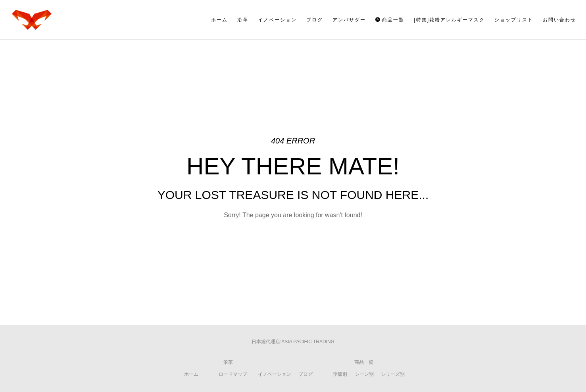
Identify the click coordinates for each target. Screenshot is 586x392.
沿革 (228, 362)
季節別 (340, 374)
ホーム (191, 374)
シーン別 (364, 374)
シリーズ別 (393, 374)
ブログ (305, 374)
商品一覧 (364, 362)
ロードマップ (233, 374)
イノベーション (275, 374)
